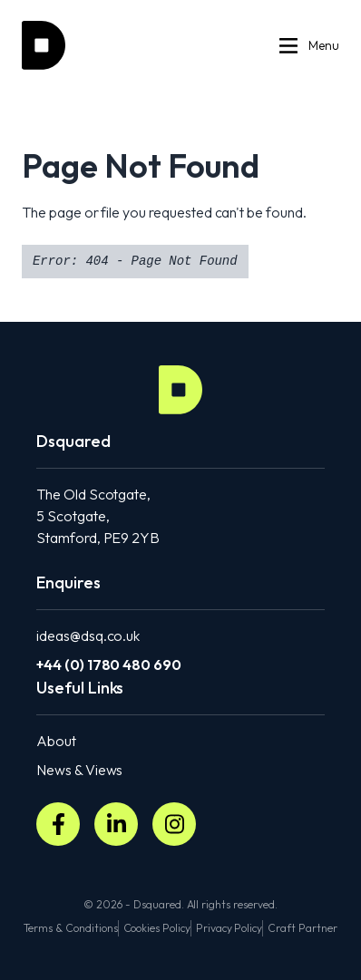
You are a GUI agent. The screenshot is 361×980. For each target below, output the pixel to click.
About (56, 741)
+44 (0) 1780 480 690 (109, 665)
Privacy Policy (229, 928)
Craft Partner (302, 928)
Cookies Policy (157, 928)
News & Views (79, 770)
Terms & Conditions (70, 928)
